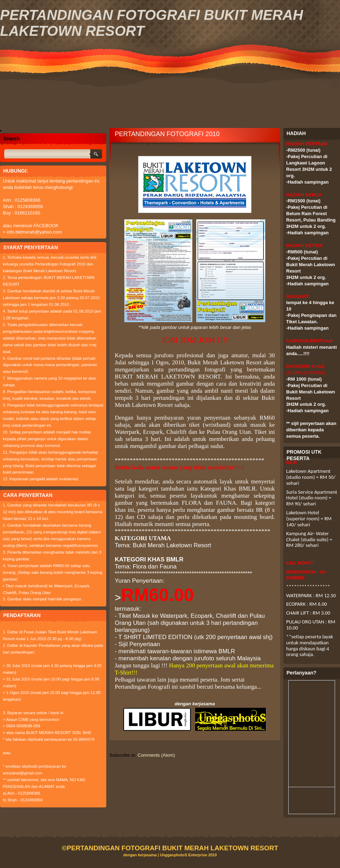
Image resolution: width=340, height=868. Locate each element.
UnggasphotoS (174, 855)
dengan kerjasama (140, 855)
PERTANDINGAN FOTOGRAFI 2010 (167, 134)
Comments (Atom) (156, 755)
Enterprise (198, 855)
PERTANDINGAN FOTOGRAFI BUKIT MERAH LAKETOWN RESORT (172, 848)
